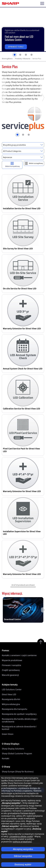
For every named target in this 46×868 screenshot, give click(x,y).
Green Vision (8, 734)
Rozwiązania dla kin (11, 699)
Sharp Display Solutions (13, 749)
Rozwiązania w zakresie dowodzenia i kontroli (19, 728)
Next (43, 118)
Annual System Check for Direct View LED (23, 369)
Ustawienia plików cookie (21, 836)
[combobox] (23, 145)
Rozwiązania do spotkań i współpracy (19, 714)
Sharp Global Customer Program (17, 754)
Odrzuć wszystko (23, 856)
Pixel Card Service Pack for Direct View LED (21, 450)
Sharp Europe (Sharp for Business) (18, 772)
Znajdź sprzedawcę (11, 670)
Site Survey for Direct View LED (18, 249)
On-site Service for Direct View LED (20, 289)
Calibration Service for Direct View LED (21, 409)
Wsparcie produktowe (12, 660)
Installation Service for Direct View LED (22, 209)
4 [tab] (32, 55)
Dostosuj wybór (23, 864)
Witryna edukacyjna (11, 704)
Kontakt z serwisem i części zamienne (19, 655)
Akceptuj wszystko (23, 849)
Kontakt (6, 759)
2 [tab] (20, 55)
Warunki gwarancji (10, 675)
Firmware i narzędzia (11, 665)
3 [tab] (26, 55)
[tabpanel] (23, 30)
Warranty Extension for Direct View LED (22, 329)
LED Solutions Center (12, 690)
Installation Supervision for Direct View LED (22, 533)
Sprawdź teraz (16, 47)
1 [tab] (15, 55)
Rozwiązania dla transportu (15, 709)
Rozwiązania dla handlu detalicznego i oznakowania (20, 720)
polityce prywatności (22, 842)
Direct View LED (9, 695)
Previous (3, 118)
